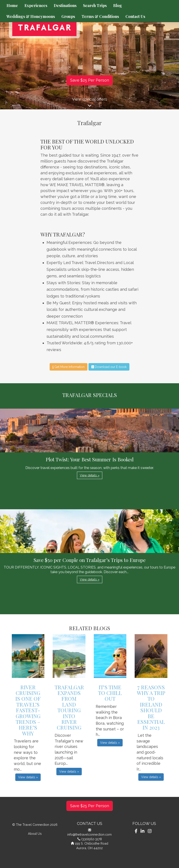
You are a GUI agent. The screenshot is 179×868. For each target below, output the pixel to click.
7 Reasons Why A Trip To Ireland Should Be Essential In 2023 (151, 707)
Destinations (65, 5)
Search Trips (95, 5)
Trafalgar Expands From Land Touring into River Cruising (69, 707)
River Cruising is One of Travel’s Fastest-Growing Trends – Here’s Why (28, 710)
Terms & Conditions (100, 16)
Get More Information (69, 367)
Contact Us (135, 16)
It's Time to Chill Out (110, 693)
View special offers (89, 103)
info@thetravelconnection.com (89, 834)
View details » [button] (90, 475)
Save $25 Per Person (90, 80)
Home (12, 5)
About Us (35, 834)
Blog (118, 5)
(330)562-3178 (92, 839)
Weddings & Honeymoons (31, 16)
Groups (68, 16)
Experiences (36, 5)
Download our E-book (109, 367)
